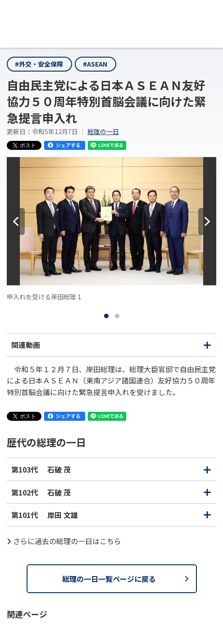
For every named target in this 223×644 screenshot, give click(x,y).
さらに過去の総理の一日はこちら (67, 541)
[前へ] (16, 221)
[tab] (106, 316)
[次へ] (207, 221)
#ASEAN (95, 64)
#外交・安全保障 (39, 64)
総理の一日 (103, 131)
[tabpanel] (111, 229)
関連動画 (111, 347)
